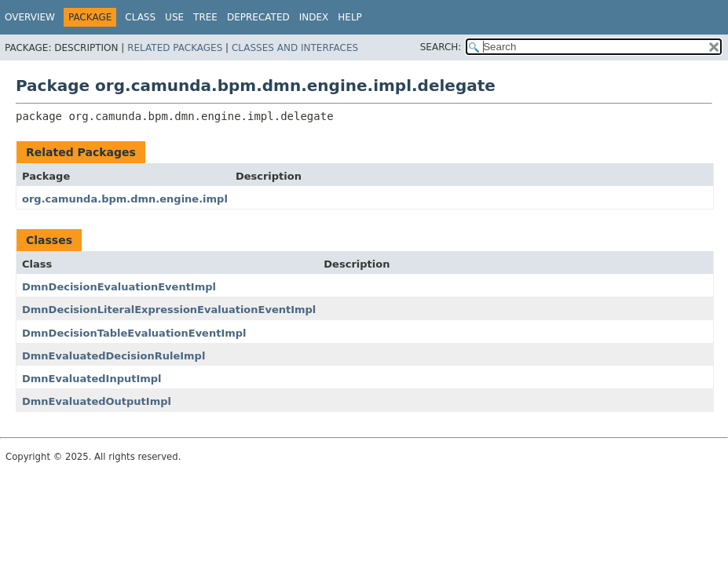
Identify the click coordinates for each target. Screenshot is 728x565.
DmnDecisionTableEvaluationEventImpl (134, 333)
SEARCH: (441, 47)
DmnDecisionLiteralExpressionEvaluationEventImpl (169, 310)
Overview (30, 17)
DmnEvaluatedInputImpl (92, 379)
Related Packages (175, 48)
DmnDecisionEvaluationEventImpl (119, 287)
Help (350, 17)
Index (314, 17)
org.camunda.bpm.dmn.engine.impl (125, 199)
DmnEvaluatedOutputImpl (97, 401)
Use (174, 17)
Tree (205, 17)
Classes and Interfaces (295, 48)
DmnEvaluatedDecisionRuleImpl (113, 356)
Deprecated (258, 17)
